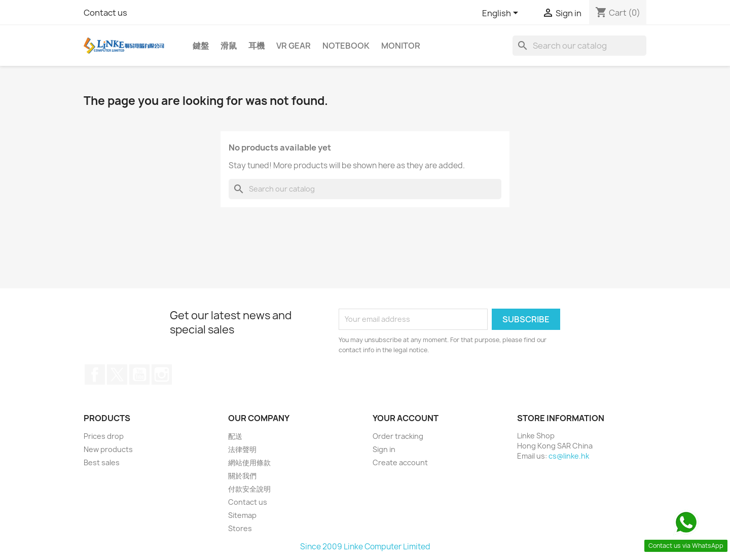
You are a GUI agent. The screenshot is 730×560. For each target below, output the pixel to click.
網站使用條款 (249, 462)
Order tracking (398, 436)
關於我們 (242, 476)
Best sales (102, 462)
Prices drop (104, 436)
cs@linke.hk (569, 456)
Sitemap (242, 515)
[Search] (579, 46)
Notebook (346, 46)
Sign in (384, 449)
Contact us (105, 13)
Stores (240, 528)
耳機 (257, 46)
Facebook (95, 375)
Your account (406, 418)
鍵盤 (201, 46)
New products (108, 449)
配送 (235, 436)
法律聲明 (242, 449)
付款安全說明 (249, 489)
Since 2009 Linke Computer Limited (365, 547)
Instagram (162, 375)
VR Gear (294, 46)
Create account (400, 462)
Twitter (117, 375)
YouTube (139, 375)
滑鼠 (229, 46)
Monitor (401, 46)
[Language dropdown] (502, 14)
